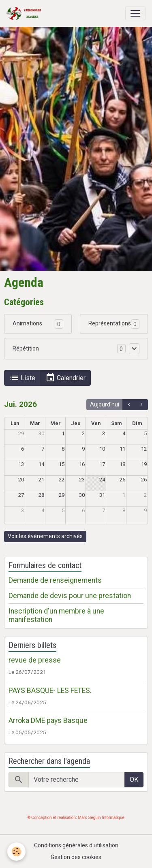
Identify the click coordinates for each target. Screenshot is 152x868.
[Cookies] (16, 852)
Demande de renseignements (55, 580)
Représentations (110, 323)
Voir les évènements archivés (45, 536)
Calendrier (65, 378)
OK (134, 779)
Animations (27, 323)
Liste (22, 378)
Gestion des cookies (76, 857)
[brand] (26, 13)
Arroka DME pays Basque (48, 720)
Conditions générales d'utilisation (76, 845)
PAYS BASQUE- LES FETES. (50, 691)
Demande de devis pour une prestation (70, 596)
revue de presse (35, 660)
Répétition (26, 348)
